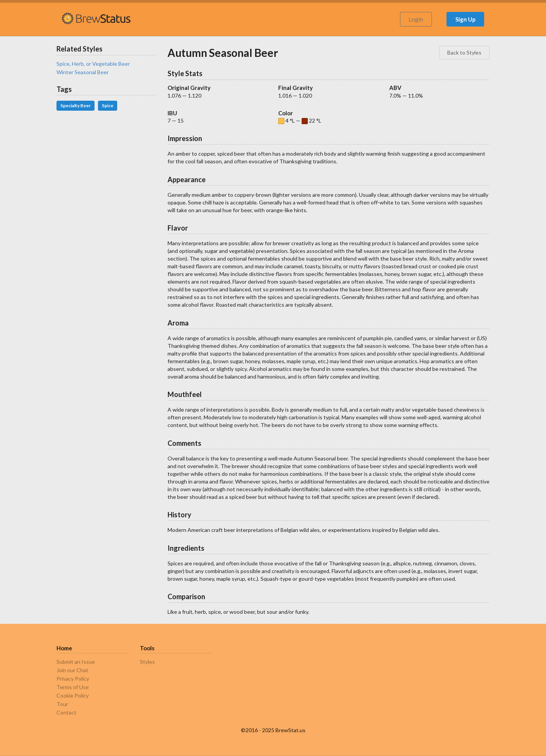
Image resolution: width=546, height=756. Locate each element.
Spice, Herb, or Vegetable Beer (93, 64)
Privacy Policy (73, 679)
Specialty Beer (76, 106)
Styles (147, 662)
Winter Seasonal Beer (83, 72)
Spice (108, 106)
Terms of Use (73, 687)
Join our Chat (72, 670)
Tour (62, 704)
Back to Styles (464, 52)
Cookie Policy (73, 695)
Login (416, 19)
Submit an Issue (76, 662)
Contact (66, 712)
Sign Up (466, 19)
